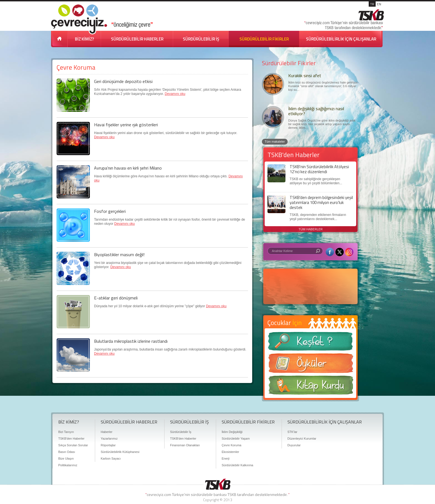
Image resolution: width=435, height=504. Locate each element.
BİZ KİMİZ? (84, 39)
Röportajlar (108, 445)
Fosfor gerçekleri (110, 211)
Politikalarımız (68, 465)
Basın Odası (67, 452)
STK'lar (292, 432)
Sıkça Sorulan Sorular (73, 445)
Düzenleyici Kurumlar (302, 439)
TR (372, 4)
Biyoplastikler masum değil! (119, 254)
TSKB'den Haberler (71, 439)
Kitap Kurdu (310, 387)
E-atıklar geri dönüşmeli (116, 298)
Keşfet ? (310, 343)
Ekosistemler (230, 452)
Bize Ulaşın (66, 458)
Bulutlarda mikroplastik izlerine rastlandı (131, 341)
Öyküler (310, 365)
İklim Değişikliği (232, 432)
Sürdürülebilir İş (181, 432)
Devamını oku (175, 94)
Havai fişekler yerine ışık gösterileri (126, 125)
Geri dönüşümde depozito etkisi (123, 81)
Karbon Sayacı (111, 458)
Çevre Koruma (232, 445)
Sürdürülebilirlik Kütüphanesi (120, 452)
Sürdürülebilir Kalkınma (237, 465)
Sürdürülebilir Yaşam (236, 439)
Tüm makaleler (275, 142)
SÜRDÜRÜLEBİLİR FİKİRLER (264, 39)
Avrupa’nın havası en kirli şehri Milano (128, 168)
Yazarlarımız (109, 439)
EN (379, 4)
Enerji (226, 458)
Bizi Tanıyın (66, 432)
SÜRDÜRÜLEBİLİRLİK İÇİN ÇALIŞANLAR (341, 39)
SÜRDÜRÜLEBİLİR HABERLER (137, 39)
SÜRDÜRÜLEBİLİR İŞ (201, 39)
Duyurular (294, 445)
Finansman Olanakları (185, 445)
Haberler (107, 432)
